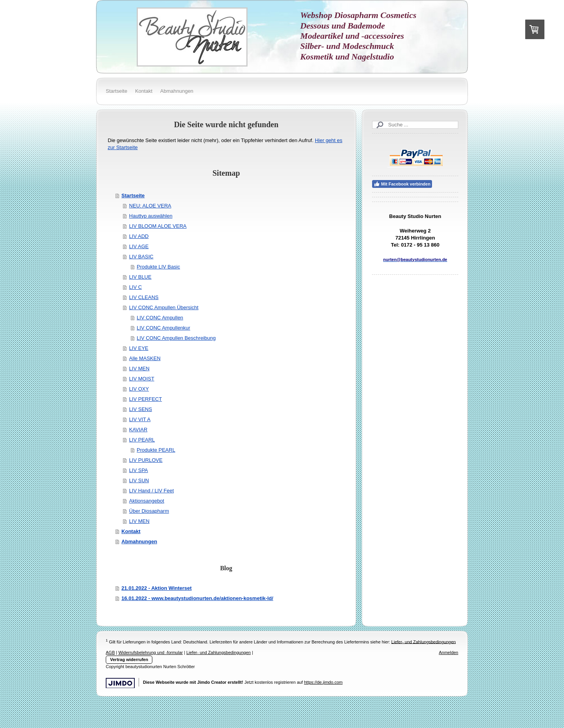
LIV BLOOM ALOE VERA (158, 226)
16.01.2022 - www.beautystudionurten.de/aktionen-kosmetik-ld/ (197, 598)
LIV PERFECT (146, 399)
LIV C (136, 287)
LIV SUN (139, 480)
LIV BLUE (140, 277)
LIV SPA (139, 470)
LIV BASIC (141, 257)
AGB (110, 652)
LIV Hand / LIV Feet (152, 491)
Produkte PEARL (156, 450)
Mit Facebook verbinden (402, 184)
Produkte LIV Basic (158, 267)
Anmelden (448, 652)
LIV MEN (139, 369)
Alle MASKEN (145, 358)
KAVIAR (138, 430)
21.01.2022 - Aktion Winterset (156, 588)
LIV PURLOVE (146, 460)
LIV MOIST (142, 379)
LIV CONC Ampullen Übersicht (164, 307)
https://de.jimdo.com (323, 682)
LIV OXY (139, 389)
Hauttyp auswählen (151, 216)
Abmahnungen (139, 541)
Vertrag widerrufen (129, 660)
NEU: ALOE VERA (150, 206)
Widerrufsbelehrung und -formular (150, 652)
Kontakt (131, 531)
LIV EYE (139, 348)
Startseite (133, 196)
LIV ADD (139, 236)
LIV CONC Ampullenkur (164, 328)
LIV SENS (141, 409)
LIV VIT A (140, 419)
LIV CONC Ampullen (160, 318)
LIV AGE (139, 246)
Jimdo (120, 683)
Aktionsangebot (147, 501)
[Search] (415, 125)
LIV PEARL (142, 440)
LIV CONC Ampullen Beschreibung (176, 338)
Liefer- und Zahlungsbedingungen (424, 642)
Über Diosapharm (149, 511)
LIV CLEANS (144, 297)
